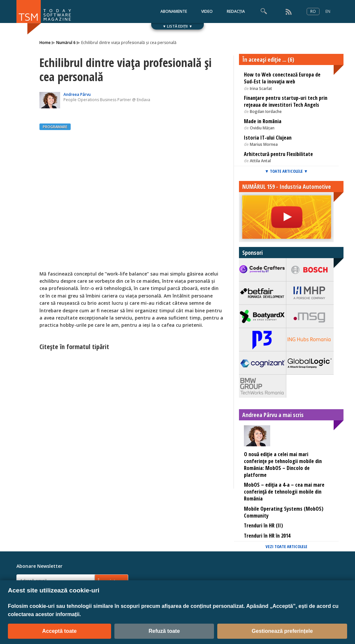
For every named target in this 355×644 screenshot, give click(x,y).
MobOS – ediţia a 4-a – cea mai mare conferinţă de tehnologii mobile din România (284, 492)
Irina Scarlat (261, 89)
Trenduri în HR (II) (263, 525)
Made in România (263, 121)
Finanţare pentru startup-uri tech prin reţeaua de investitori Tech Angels (286, 101)
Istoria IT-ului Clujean (268, 138)
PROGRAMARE (55, 127)
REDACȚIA (236, 11)
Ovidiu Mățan (262, 128)
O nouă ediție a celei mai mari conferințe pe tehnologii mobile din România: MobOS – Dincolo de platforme (283, 464)
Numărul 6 (66, 43)
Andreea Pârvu (77, 94)
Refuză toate (164, 631)
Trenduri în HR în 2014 (267, 536)
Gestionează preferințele (282, 631)
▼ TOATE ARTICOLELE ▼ (286, 171)
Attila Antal (260, 161)
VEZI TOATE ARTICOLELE (286, 546)
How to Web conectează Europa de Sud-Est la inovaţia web (282, 78)
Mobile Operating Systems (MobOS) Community (284, 512)
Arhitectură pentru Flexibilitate (278, 154)
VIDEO (207, 11)
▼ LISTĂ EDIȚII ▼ (178, 26)
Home (45, 43)
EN (328, 11)
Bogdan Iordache (266, 111)
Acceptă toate (59, 631)
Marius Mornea (264, 144)
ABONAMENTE (174, 11)
